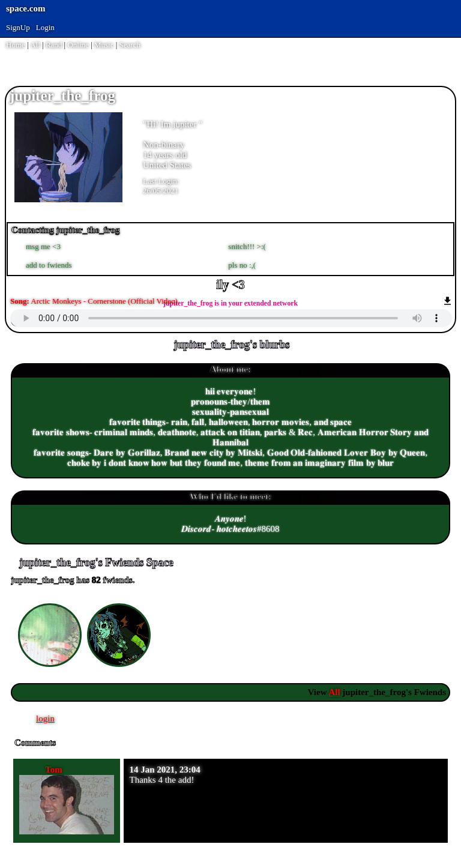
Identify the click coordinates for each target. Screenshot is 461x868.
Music (104, 45)
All (36, 45)
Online (78, 45)
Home (16, 45)
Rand (54, 45)
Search (130, 45)
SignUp (18, 27)
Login (45, 27)
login (45, 719)
